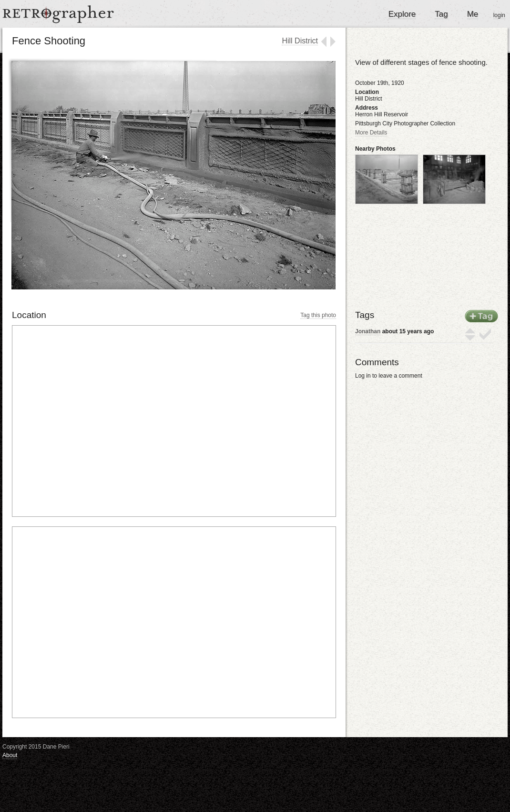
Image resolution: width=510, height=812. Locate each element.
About (10, 755)
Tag (441, 14)
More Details (371, 133)
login (499, 15)
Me (473, 14)
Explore (402, 14)
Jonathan (368, 331)
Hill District (300, 41)
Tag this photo (318, 315)
